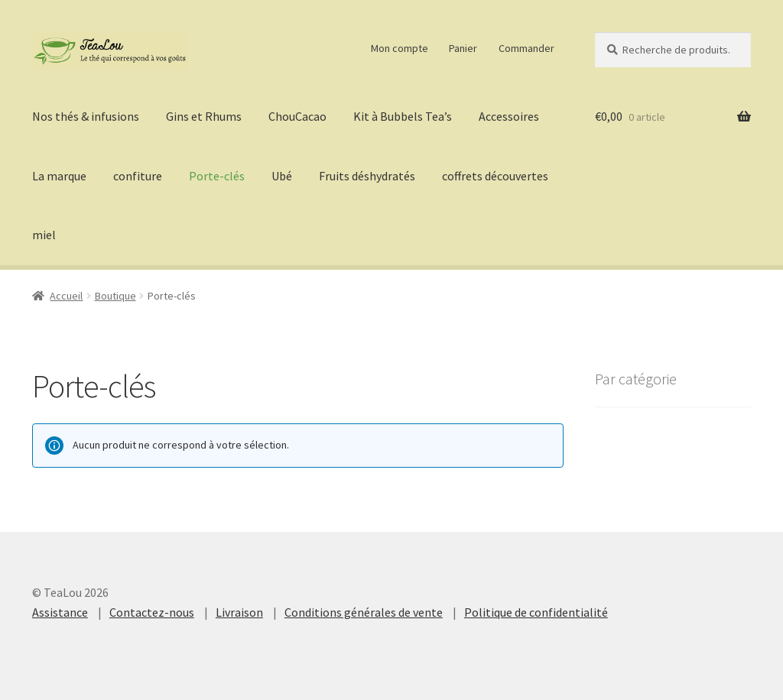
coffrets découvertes (495, 176)
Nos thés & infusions (86, 116)
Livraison (239, 612)
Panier (463, 48)
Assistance (60, 612)
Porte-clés (217, 176)
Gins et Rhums (204, 116)
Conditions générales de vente (364, 612)
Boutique (115, 296)
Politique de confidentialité (536, 612)
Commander (526, 48)
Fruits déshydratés (367, 176)
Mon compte (400, 48)
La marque (59, 176)
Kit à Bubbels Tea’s (403, 116)
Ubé (282, 176)
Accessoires (509, 116)
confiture (138, 176)
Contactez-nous (152, 612)
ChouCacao (297, 116)
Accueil (66, 296)
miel (44, 235)
